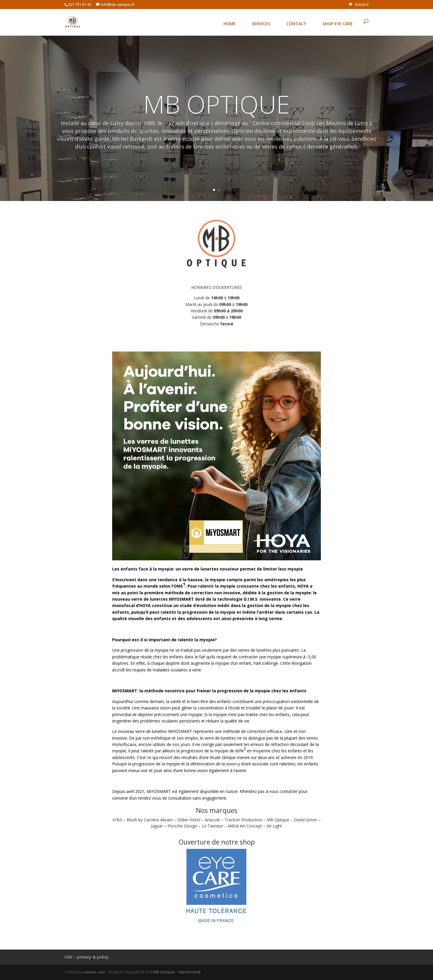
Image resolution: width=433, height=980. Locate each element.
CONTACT (296, 24)
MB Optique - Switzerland (177, 972)
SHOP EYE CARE (338, 24)
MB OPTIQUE (216, 109)
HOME (230, 24)
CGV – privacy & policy (87, 957)
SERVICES (261, 24)
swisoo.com (94, 972)
